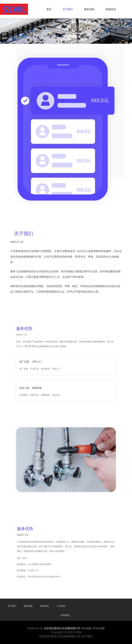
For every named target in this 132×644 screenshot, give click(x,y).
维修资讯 (111, 9)
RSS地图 (86, 628)
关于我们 (68, 9)
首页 (49, 9)
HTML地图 (98, 628)
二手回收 (51, 28)
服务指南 (89, 9)
